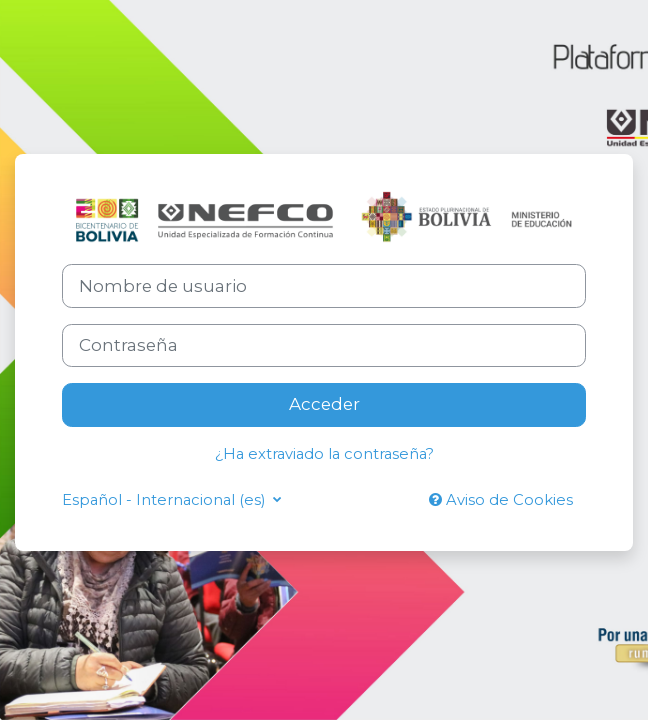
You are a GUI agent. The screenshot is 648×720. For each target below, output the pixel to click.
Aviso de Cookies (501, 500)
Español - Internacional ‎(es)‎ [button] (165, 500)
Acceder (324, 404)
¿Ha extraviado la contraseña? (324, 454)
